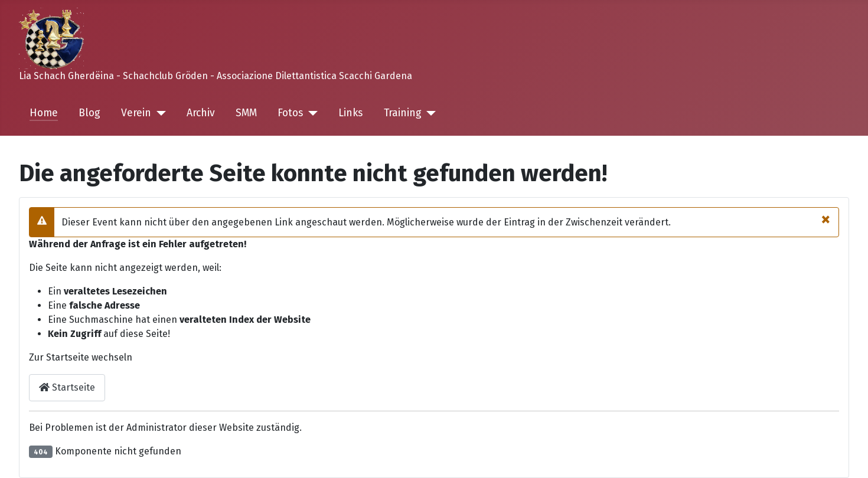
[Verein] (159, 113)
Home (44, 113)
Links (350, 113)
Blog (89, 113)
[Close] (826, 219)
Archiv (201, 113)
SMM (246, 113)
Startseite (67, 387)
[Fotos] (310, 113)
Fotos (290, 113)
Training (403, 113)
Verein (136, 113)
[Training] (429, 113)
